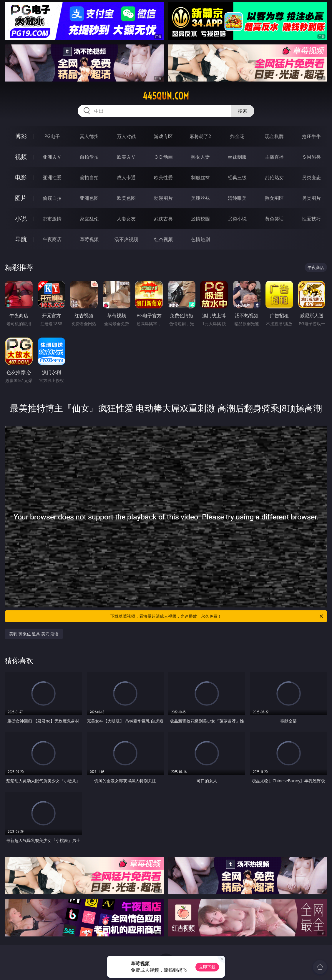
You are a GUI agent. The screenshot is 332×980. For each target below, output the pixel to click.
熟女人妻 (200, 157)
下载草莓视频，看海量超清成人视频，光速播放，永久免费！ (217, 616)
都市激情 (52, 219)
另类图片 (311, 198)
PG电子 (52, 136)
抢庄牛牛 (311, 136)
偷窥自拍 (52, 198)
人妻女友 (126, 219)
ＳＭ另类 (311, 157)
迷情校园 (200, 219)
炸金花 (237, 136)
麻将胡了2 (200, 136)
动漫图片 (163, 198)
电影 (21, 177)
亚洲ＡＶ (52, 157)
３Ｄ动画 (163, 157)
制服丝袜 (200, 177)
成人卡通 (126, 177)
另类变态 (311, 177)
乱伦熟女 (274, 177)
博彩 (21, 136)
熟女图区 (274, 198)
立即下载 (207, 967)
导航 (21, 239)
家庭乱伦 (89, 219)
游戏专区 (163, 136)
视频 (21, 157)
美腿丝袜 (200, 198)
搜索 (243, 111)
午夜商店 (52, 239)
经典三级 (237, 177)
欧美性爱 (163, 177)
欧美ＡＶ (126, 157)
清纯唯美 (237, 198)
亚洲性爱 (52, 177)
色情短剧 (200, 239)
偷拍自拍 (89, 177)
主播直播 (274, 157)
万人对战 (126, 136)
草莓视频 (89, 239)
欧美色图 (126, 198)
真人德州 (89, 136)
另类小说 (237, 219)
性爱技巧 (311, 219)
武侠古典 (163, 219)
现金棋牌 (274, 136)
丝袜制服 (237, 157)
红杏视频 (163, 239)
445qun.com (166, 96)
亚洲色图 (89, 198)
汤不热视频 (126, 239)
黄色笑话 (274, 219)
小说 (21, 219)
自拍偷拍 (89, 157)
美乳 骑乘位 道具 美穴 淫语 (34, 634)
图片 (21, 198)
